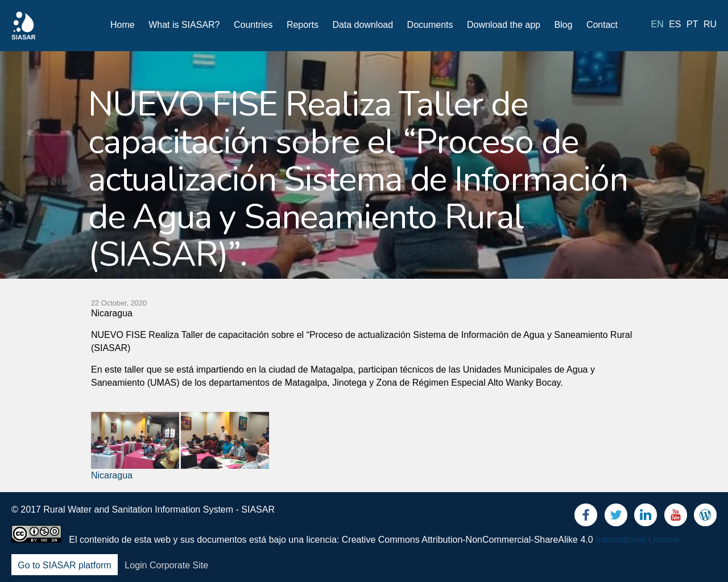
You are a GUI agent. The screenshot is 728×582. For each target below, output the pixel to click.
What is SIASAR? (184, 25)
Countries (253, 25)
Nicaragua (112, 475)
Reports (303, 25)
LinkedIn (646, 517)
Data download (363, 25)
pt (692, 24)
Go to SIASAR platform (65, 565)
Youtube (676, 517)
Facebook (586, 517)
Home (123, 25)
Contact (602, 25)
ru (710, 24)
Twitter (616, 517)
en (657, 24)
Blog (563, 25)
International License (638, 540)
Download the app (504, 25)
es (675, 24)
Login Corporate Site (166, 565)
